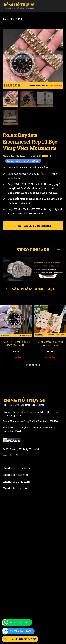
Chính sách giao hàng (17, 482)
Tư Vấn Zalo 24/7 (21, 631)
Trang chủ (8, 19)
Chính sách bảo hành (16, 488)
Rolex (21, 19)
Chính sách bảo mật (15, 475)
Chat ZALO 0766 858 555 (33, 226)
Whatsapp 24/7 (19, 622)
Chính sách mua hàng (17, 468)
